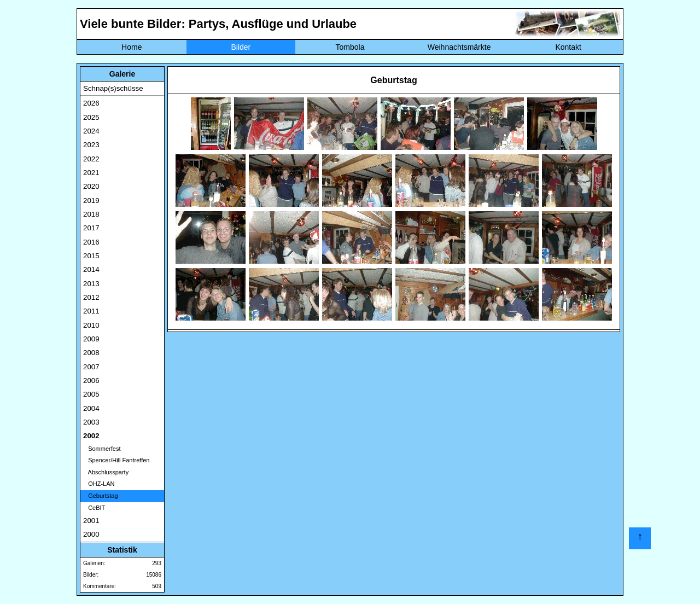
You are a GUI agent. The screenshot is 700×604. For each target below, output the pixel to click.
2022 (91, 159)
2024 (91, 131)
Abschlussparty (106, 472)
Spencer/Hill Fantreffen (116, 460)
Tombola (350, 47)
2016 (91, 242)
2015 (91, 256)
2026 (91, 103)
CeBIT (94, 508)
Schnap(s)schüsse (113, 88)
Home (132, 47)
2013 (91, 284)
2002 (91, 436)
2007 (91, 367)
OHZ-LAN (99, 484)
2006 (91, 381)
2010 (91, 325)
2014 (91, 269)
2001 (91, 521)
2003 (91, 422)
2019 (91, 201)
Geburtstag (101, 496)
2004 (91, 408)
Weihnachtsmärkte (459, 47)
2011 (91, 311)
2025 (91, 117)
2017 (91, 228)
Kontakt (568, 47)
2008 (91, 353)
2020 (91, 186)
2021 (91, 173)
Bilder (241, 47)
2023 (91, 145)
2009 (91, 339)
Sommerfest (102, 449)
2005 (91, 394)
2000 (91, 534)
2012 (91, 297)
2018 (91, 214)
